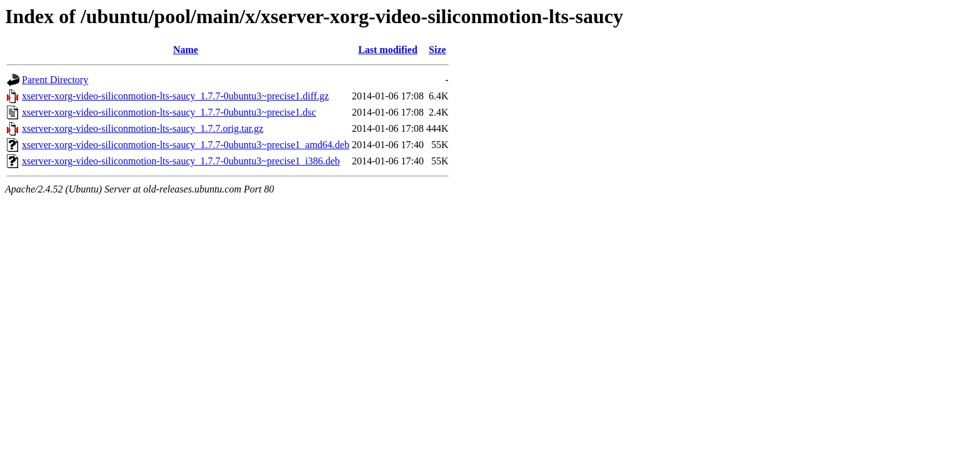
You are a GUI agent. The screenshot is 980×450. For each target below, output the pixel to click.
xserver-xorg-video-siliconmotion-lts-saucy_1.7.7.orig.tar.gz (142, 128)
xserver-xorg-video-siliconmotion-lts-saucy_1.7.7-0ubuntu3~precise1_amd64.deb (186, 145)
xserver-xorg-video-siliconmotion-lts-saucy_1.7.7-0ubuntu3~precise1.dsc (169, 112)
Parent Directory (55, 80)
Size (437, 50)
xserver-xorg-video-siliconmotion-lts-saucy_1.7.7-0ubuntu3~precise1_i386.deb (181, 161)
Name (186, 50)
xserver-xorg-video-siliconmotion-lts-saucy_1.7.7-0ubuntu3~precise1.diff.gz (175, 96)
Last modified (388, 50)
